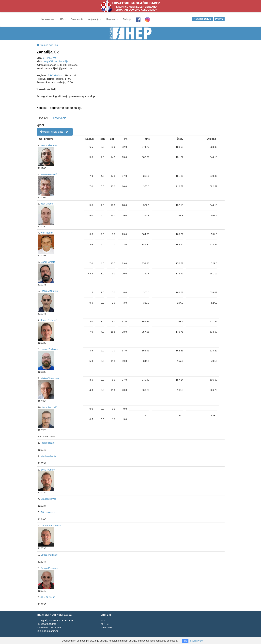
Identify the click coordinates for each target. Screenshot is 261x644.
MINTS (105, 624)
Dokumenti (77, 19)
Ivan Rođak (47, 233)
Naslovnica (48, 19)
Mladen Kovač (48, 499)
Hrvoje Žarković (49, 349)
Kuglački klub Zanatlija (56, 61)
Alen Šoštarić (48, 597)
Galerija (127, 19)
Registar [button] (112, 19)
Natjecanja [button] (94, 19)
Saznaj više (196, 641)
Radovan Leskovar (51, 526)
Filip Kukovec (48, 512)
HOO (104, 620)
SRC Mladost (55, 75)
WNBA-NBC (107, 627)
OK (185, 641)
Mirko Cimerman (50, 378)
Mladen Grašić (49, 456)
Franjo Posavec (49, 568)
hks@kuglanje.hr (49, 631)
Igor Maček (47, 204)
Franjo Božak (48, 443)
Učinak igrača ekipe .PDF (55, 132)
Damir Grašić (48, 262)
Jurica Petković (49, 320)
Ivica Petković (50, 407)
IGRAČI (44, 118)
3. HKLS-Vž (50, 58)
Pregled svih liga (47, 45)
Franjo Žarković (49, 291)
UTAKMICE (60, 118)
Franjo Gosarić (49, 174)
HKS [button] (62, 19)
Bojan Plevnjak (49, 145)
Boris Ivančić (48, 470)
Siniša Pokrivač (49, 555)
